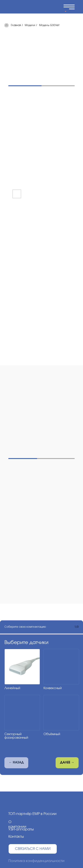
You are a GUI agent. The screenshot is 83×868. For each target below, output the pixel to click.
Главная (13, 25)
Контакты (16, 837)
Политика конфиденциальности (36, 861)
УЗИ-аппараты (21, 829)
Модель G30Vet (49, 25)
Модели (30, 25)
